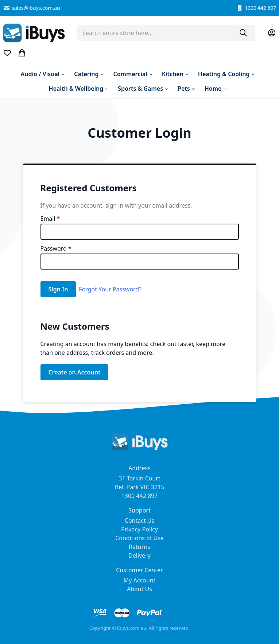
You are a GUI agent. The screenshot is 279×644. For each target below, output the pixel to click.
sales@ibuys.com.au (32, 8)
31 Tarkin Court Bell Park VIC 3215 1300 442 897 (140, 487)
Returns (139, 547)
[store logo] (34, 33)
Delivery (139, 555)
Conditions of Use (139, 538)
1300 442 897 (256, 8)
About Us (139, 589)
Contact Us (139, 521)
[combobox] (166, 33)
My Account (140, 580)
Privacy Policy (139, 529)
